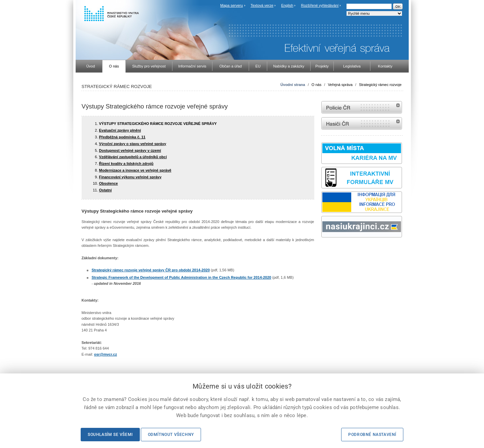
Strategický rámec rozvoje (380, 85)
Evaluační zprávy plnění (120, 130)
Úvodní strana (293, 85)
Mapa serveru (231, 5)
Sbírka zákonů (322, 250)
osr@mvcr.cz (106, 354)
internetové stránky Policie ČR (362, 107)
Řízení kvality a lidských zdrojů (126, 164)
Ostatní (106, 190)
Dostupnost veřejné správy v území (130, 150)
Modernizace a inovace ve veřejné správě (135, 170)
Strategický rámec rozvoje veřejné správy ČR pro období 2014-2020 (151, 270)
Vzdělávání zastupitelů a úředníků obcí (133, 157)
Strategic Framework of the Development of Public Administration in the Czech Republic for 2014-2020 (182, 277)
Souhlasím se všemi (110, 435)
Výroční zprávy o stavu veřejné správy (133, 144)
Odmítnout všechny (171, 435)
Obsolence (109, 183)
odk (325, 250)
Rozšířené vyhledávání (320, 5)
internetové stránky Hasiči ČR (362, 123)
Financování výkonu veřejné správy (130, 177)
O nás (316, 85)
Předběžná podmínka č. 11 (122, 137)
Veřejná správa (340, 85)
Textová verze (262, 5)
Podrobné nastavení (372, 435)
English (287, 5)
